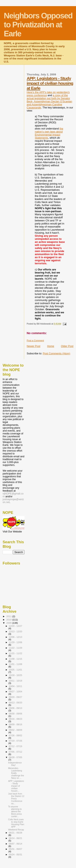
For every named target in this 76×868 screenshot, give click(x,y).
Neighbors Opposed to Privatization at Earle (38, 25)
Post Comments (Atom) (56, 353)
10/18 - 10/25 (16, 675)
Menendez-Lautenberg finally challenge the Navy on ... (16, 773)
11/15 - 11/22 (16, 653)
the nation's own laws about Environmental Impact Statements (49, 133)
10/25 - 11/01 (16, 670)
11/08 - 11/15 (16, 659)
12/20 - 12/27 (16, 626)
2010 (9, 620)
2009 (9, 623)
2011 (9, 616)
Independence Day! (15, 764)
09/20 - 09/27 (16, 697)
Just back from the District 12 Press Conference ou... (16, 799)
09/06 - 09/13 (16, 708)
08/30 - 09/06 (16, 714)
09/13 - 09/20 (16, 703)
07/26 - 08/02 (16, 735)
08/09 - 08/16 (16, 724)
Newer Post (34, 346)
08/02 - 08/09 (16, 730)
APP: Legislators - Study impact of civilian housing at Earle (50, 83)
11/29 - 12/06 (16, 642)
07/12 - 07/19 (16, 746)
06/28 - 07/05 (16, 757)
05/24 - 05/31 (16, 855)
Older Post (67, 346)
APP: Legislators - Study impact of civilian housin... (16, 786)
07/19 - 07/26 (16, 741)
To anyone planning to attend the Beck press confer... (15, 811)
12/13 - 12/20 (16, 631)
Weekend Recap (16, 830)
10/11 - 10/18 (16, 681)
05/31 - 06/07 (16, 849)
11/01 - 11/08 (16, 664)
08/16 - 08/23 (16, 719)
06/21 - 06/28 (16, 833)
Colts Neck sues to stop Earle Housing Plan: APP (16, 823)
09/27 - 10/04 (16, 692)
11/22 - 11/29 (16, 648)
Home (51, 346)
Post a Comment (35, 340)
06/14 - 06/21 (16, 838)
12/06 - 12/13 (16, 637)
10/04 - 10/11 (16, 686)
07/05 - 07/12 (16, 752)
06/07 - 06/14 (16, 844)
